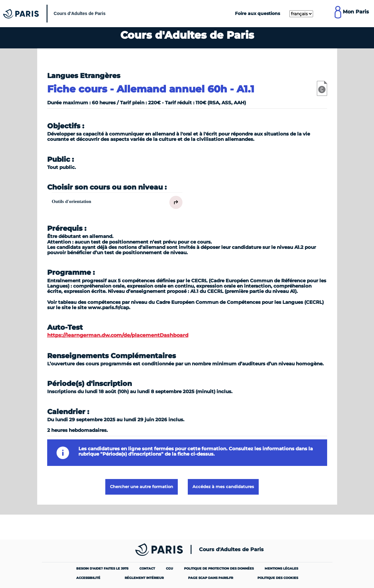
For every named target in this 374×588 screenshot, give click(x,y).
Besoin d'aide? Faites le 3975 (102, 568)
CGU (170, 568)
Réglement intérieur (144, 578)
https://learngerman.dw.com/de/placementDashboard (118, 335)
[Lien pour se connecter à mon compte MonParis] (352, 13)
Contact (147, 568)
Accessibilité (88, 578)
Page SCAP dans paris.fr (211, 578)
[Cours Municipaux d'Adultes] (56, 14)
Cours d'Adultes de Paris (231, 550)
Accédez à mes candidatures (223, 487)
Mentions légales (281, 568)
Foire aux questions (257, 13)
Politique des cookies (278, 578)
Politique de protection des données (219, 568)
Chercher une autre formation (142, 487)
